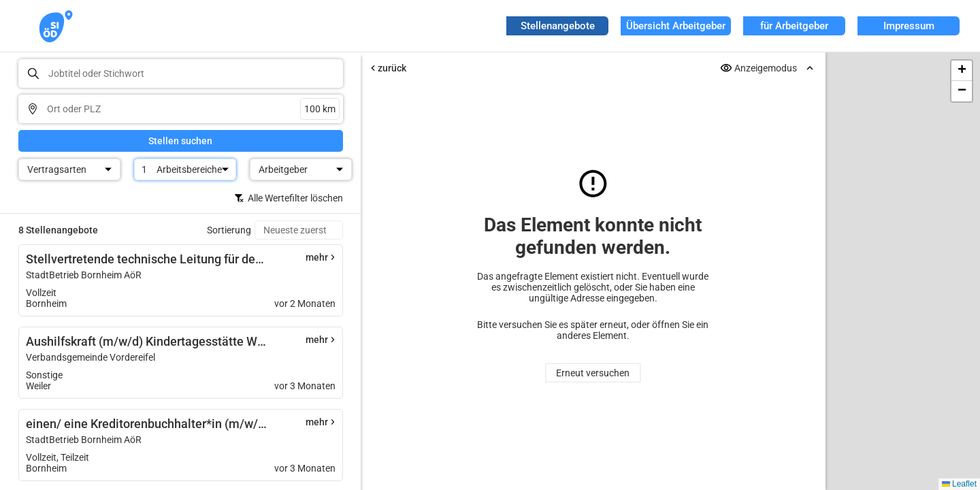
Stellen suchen (180, 141)
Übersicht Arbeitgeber (676, 26)
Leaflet (959, 484)
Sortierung (229, 230)
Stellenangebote (558, 26)
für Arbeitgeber (794, 26)
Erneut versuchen (593, 373)
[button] (962, 71)
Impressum (909, 26)
